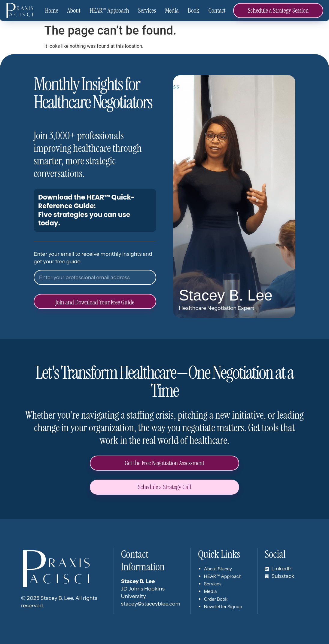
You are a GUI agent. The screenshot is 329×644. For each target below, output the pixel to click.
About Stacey (218, 569)
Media (172, 10)
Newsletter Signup (223, 607)
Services (147, 10)
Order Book (216, 599)
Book (194, 10)
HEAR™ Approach (109, 10)
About (74, 10)
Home (52, 10)
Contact (217, 10)
